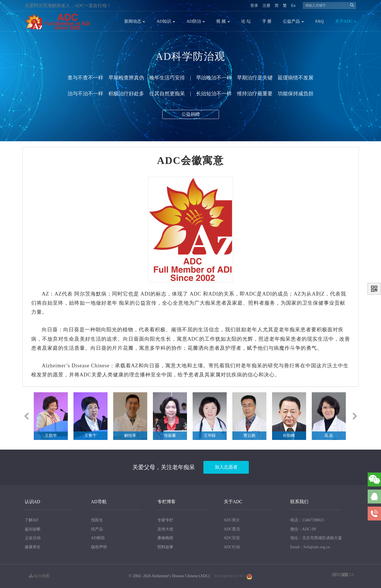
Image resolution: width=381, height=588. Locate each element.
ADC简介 (232, 520)
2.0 (343, 575)
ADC (196, 294)
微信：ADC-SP (303, 529)
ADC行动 (232, 547)
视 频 (223, 21)
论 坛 (246, 21)
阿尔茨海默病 (90, 294)
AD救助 (98, 538)
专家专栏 (165, 520)
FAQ (320, 21)
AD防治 (196, 21)
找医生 (97, 520)
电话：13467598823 (307, 520)
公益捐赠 (191, 116)
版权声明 (99, 547)
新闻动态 (135, 21)
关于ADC (346, 21)
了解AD (31, 520)
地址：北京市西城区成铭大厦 (316, 538)
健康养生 (33, 547)
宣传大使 (165, 529)
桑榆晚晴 (165, 538)
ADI (145, 294)
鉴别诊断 (33, 529)
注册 (266, 6)
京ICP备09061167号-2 (230, 576)
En (293, 6)
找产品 (97, 529)
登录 (254, 6)
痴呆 (124, 303)
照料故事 (165, 547)
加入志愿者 (226, 467)
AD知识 (166, 21)
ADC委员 (232, 529)
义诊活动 (33, 538)
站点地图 (39, 576)
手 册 (267, 21)
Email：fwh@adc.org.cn (310, 547)
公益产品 (293, 21)
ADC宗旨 (232, 538)
